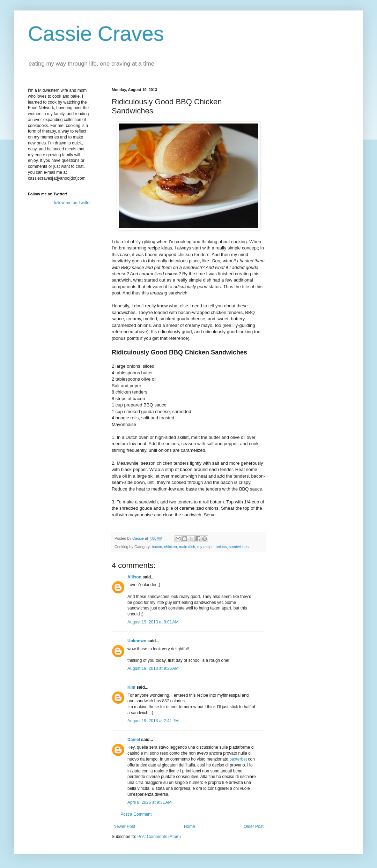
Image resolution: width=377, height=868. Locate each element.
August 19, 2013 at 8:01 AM (153, 622)
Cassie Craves (96, 34)
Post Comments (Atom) (159, 837)
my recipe (205, 547)
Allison (134, 577)
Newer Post (124, 826)
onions (221, 547)
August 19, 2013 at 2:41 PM (153, 721)
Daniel (134, 740)
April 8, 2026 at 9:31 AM (149, 802)
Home (190, 826)
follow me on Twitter (72, 203)
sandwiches (239, 547)
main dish (187, 547)
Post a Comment (136, 814)
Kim (131, 687)
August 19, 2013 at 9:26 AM (153, 668)
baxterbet (238, 759)
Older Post (254, 826)
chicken (171, 547)
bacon (157, 547)
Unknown (137, 641)
